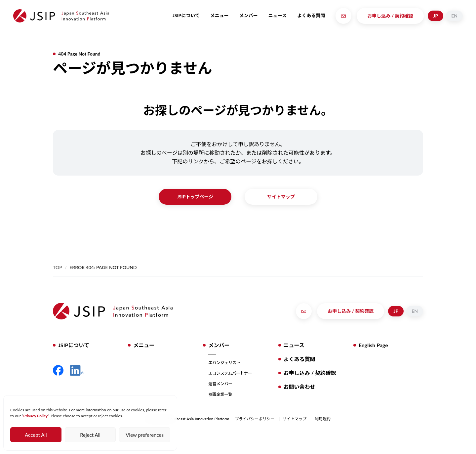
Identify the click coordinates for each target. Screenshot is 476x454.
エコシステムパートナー (230, 373)
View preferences (145, 435)
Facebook (58, 370)
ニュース (278, 15)
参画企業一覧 (220, 394)
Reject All (90, 435)
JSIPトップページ (195, 197)
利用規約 (323, 419)
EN (454, 16)
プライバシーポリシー (255, 419)
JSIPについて (186, 15)
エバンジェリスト (224, 363)
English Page (373, 345)
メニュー (219, 15)
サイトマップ (281, 197)
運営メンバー (220, 384)
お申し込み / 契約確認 (390, 16)
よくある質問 (311, 15)
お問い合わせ (299, 387)
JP (436, 16)
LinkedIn (77, 370)
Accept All (36, 435)
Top (58, 267)
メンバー (249, 15)
